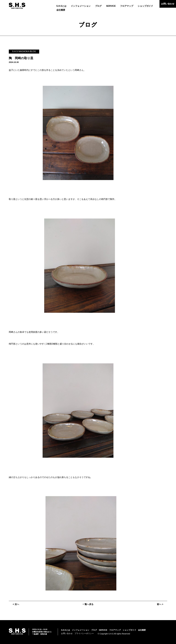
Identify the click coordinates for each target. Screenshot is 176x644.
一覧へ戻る (88, 604)
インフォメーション (81, 6)
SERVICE (111, 6)
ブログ (98, 6)
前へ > (160, 604)
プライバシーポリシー (84, 633)
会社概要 (61, 10)
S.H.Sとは (61, 6)
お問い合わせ (168, 4)
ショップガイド (145, 6)
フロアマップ (127, 6)
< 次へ (16, 604)
